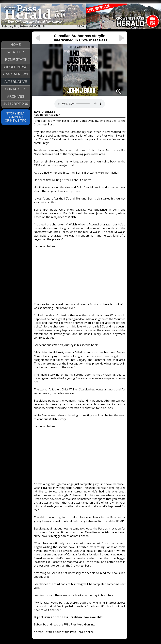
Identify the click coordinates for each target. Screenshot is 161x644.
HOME (16, 45)
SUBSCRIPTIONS (16, 104)
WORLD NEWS (16, 67)
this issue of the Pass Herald (67, 632)
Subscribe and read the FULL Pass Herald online (64, 624)
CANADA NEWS (16, 74)
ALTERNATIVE (16, 82)
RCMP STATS (16, 59)
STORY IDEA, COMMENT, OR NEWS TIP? (16, 117)
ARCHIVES (16, 96)
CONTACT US (16, 89)
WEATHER (16, 52)
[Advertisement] (80, 274)
